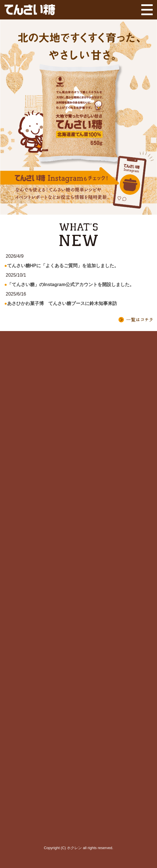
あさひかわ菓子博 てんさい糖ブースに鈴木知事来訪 (62, 303)
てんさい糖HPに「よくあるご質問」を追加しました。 (63, 266)
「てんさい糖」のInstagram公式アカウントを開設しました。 (71, 285)
